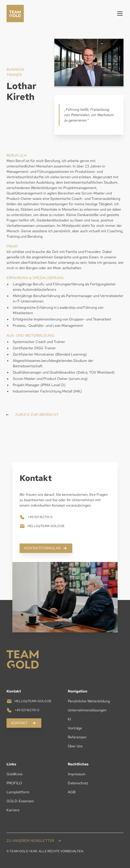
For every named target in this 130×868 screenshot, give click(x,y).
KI (69, 719)
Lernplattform (18, 792)
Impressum (77, 774)
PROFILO (14, 783)
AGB (72, 792)
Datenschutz (78, 783)
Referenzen (77, 737)
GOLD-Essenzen (20, 801)
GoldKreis (14, 774)
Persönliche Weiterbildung (89, 701)
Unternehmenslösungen (87, 710)
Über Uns (75, 746)
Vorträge (75, 728)
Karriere (13, 810)
